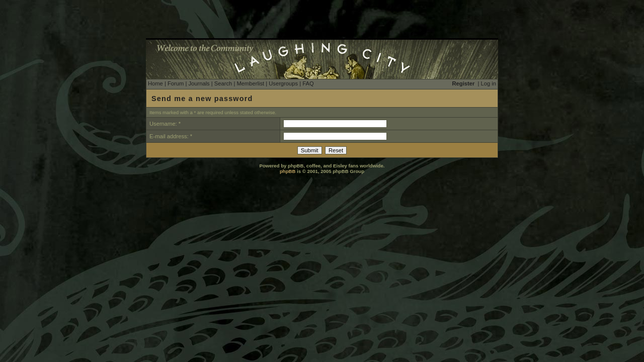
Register (464, 83)
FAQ (308, 83)
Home (155, 83)
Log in (489, 83)
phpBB (288, 171)
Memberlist (250, 83)
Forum (176, 83)
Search (223, 83)
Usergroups (283, 83)
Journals (199, 83)
